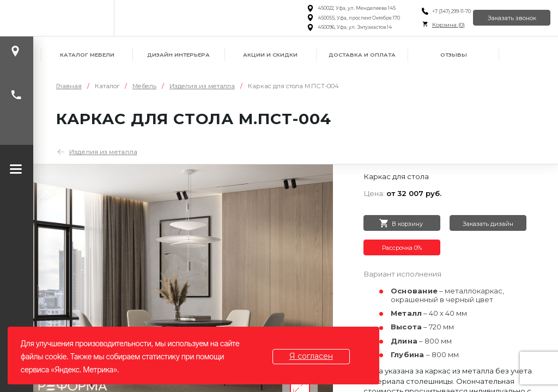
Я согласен (316, 356)
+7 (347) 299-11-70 (438, 11)
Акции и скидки (270, 55)
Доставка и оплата (362, 55)
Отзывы (454, 55)
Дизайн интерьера (178, 55)
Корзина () (435, 25)
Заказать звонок (507, 18)
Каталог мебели (87, 55)
